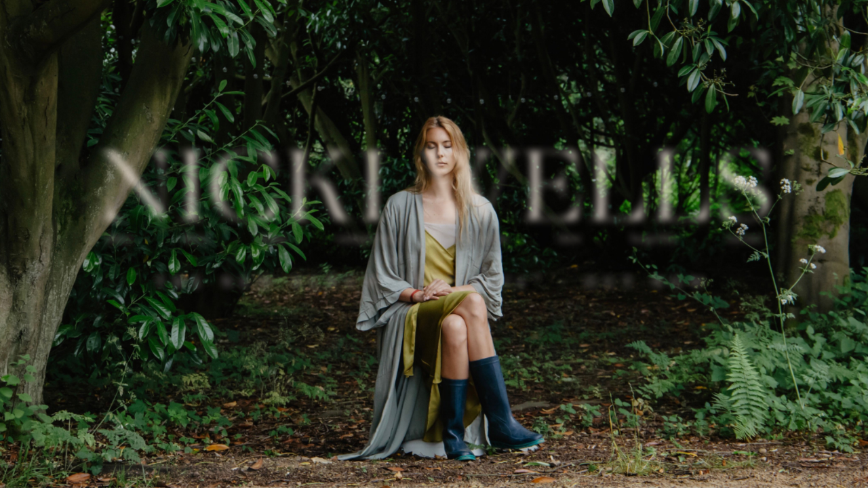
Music (197, 239)
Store (569, 239)
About (121, 239)
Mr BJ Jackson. (233, 471)
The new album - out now (434, 281)
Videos (274, 239)
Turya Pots (652, 239)
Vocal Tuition (478, 239)
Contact (743, 239)
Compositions (368, 239)
